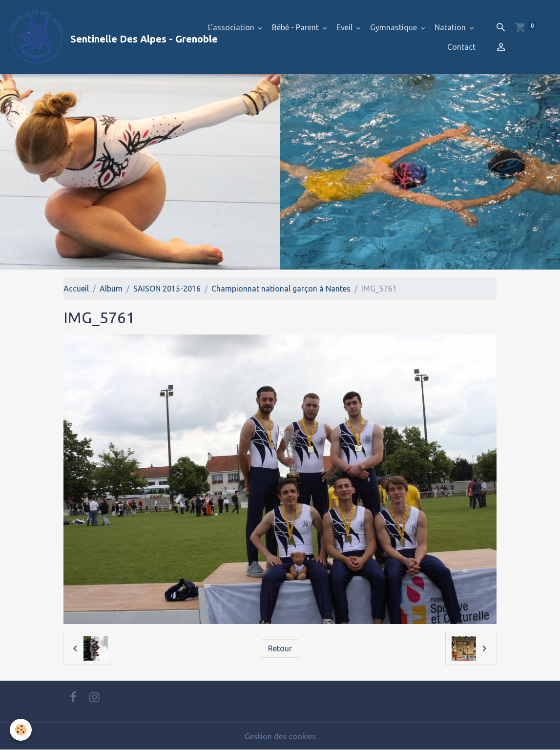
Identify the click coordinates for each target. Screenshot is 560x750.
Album (111, 289)
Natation (451, 27)
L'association (232, 27)
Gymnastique (394, 27)
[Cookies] (21, 730)
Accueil (76, 289)
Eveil (345, 27)
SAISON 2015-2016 (167, 289)
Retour (280, 648)
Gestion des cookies (280, 736)
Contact (461, 47)
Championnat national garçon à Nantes (281, 289)
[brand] (101, 37)
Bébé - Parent (296, 27)
